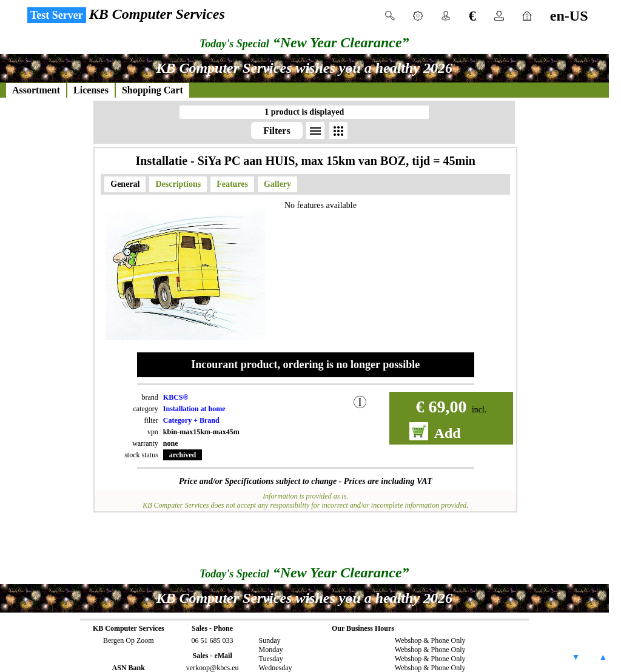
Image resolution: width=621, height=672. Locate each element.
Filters (277, 131)
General (125, 184)
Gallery (277, 184)
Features (232, 184)
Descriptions (178, 184)
